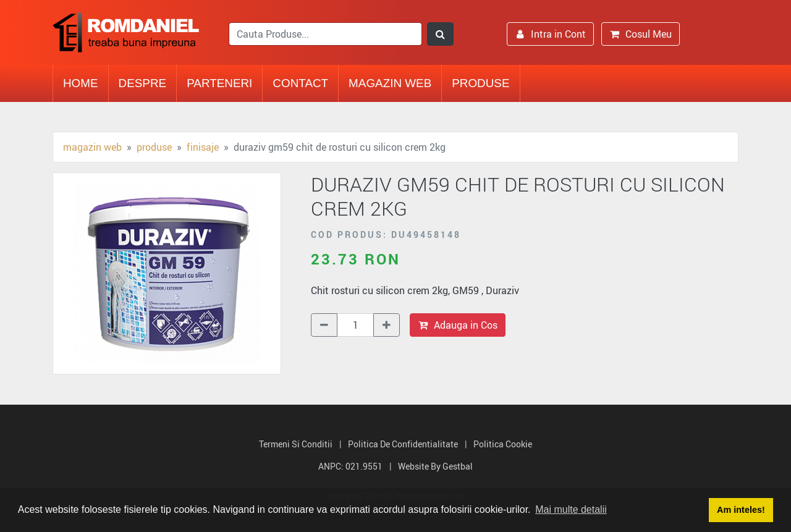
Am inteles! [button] (741, 510)
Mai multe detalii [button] (571, 509)
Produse (480, 83)
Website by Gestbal (435, 466)
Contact (300, 83)
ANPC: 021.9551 (350, 466)
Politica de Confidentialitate (403, 444)
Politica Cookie (503, 444)
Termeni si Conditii (296, 444)
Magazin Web (390, 83)
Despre (143, 83)
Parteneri (219, 83)
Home (81, 83)
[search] (325, 34)
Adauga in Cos (458, 325)
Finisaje (203, 147)
